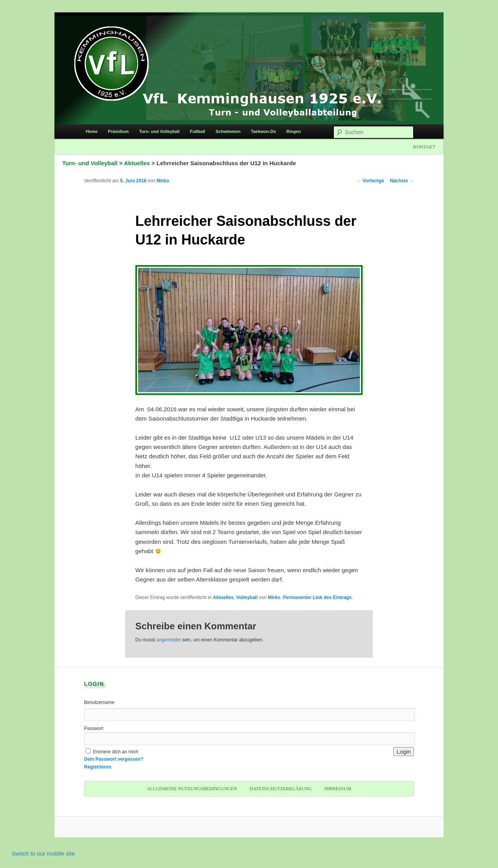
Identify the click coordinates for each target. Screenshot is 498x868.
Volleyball (247, 597)
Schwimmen (228, 131)
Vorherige (370, 181)
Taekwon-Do (264, 131)
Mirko (163, 181)
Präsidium (118, 131)
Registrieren (98, 767)
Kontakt (424, 147)
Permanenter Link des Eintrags (317, 597)
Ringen (294, 131)
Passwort (94, 728)
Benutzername (99, 702)
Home (92, 131)
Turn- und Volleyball (159, 131)
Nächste (402, 181)
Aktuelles (137, 163)
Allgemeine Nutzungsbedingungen (192, 789)
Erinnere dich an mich (116, 752)
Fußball (197, 131)
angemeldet (169, 640)
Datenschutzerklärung (281, 789)
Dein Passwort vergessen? (114, 759)
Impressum (338, 789)
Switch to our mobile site (43, 853)
